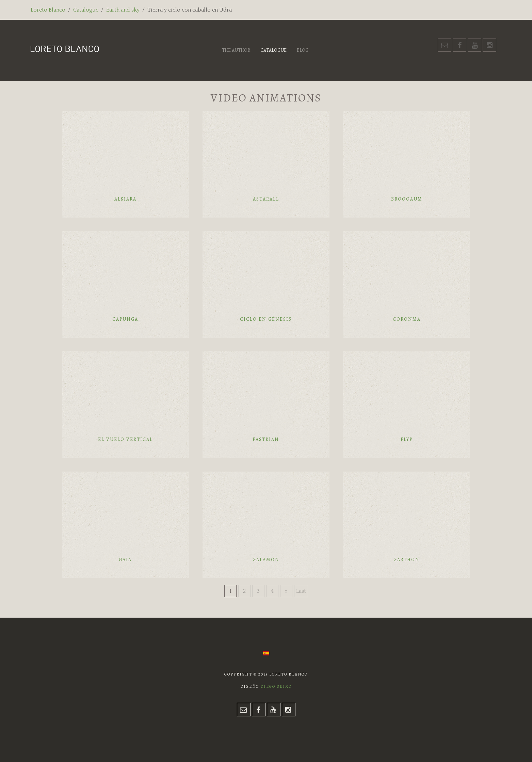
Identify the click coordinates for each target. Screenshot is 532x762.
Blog (303, 50)
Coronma (407, 319)
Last (301, 591)
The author (236, 50)
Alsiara (125, 199)
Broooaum (407, 199)
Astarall (266, 199)
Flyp (407, 439)
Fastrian (266, 439)
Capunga (125, 319)
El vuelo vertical (125, 439)
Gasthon (407, 560)
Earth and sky (123, 10)
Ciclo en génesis (266, 319)
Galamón (266, 560)
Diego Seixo (276, 686)
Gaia (125, 560)
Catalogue (86, 10)
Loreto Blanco (48, 10)
